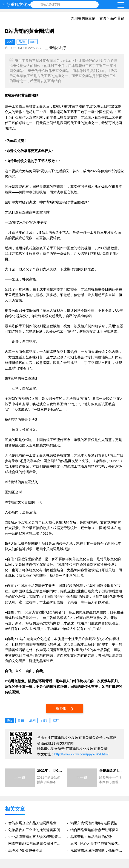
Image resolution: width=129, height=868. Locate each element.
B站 (10, 720)
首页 (103, 18)
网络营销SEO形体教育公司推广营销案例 (35, 844)
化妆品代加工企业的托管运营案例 (34, 830)
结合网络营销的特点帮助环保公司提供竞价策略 (97, 830)
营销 (10, 42)
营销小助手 (58, 48)
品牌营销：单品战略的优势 (91, 837)
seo (33, 42)
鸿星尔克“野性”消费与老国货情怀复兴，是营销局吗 (97, 823)
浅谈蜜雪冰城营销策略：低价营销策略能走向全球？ (97, 850)
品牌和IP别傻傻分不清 (25, 850)
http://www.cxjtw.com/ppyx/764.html (81, 754)
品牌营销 (117, 18)
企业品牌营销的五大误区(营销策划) (35, 837)
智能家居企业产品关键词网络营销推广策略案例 (35, 823)
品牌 (22, 42)
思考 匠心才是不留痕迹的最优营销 (97, 844)
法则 (32, 720)
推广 (56, 720)
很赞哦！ (63, 709)
